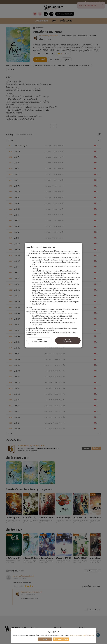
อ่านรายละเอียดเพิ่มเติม (61, 639)
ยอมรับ (45, 639)
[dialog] (53, 322)
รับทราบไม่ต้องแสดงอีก (68, 340)
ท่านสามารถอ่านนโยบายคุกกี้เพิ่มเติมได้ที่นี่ (82, 635)
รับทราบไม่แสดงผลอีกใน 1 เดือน (39, 340)
